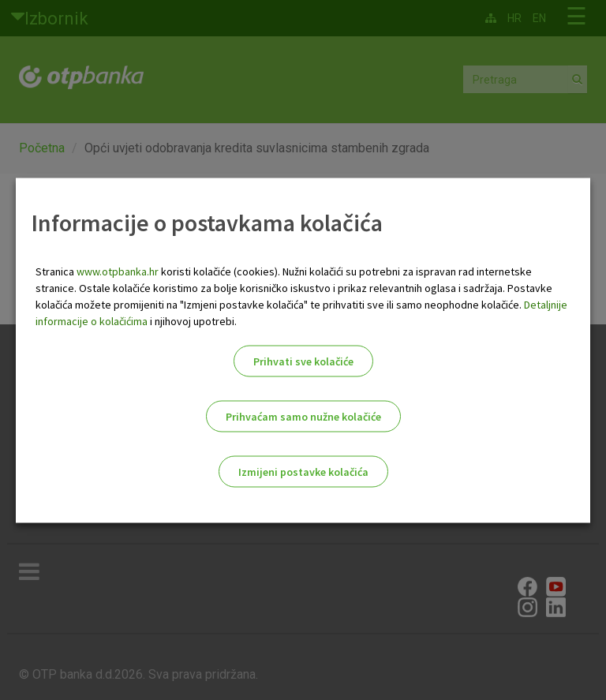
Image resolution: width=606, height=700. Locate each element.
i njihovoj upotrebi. (192, 320)
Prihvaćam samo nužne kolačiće (303, 416)
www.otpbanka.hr (118, 271)
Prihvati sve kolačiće (303, 361)
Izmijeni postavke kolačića (303, 471)
